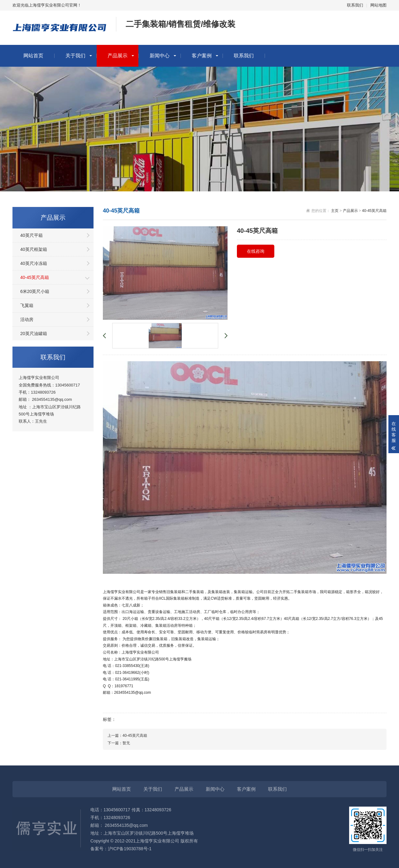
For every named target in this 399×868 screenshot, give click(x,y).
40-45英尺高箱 (35, 277)
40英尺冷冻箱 (34, 263)
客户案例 (202, 56)
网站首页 (33, 56)
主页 (335, 211)
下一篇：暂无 (119, 743)
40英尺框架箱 (34, 249)
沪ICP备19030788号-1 (130, 849)
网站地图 (378, 5)
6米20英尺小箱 (35, 291)
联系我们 (355, 5)
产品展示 (118, 56)
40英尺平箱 (31, 235)
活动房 (27, 319)
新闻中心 (160, 56)
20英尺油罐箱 (34, 333)
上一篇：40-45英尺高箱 (127, 736)
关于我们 (75, 56)
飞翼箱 (27, 305)
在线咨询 (256, 251)
